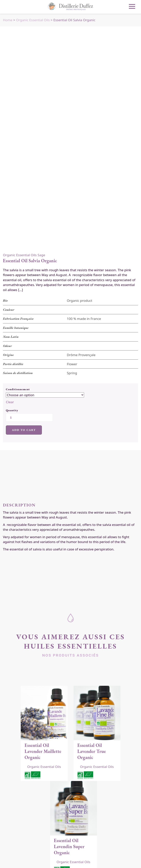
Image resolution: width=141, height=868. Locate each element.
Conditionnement (18, 389)
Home (8, 20)
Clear (10, 402)
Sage (41, 255)
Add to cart (24, 430)
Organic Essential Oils (33, 20)
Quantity (12, 410)
